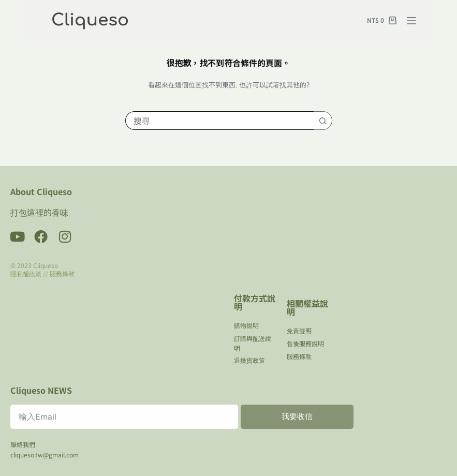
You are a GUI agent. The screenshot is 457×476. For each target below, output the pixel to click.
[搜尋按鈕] (323, 121)
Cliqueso (46, 265)
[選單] (411, 21)
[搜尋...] (219, 121)
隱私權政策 (26, 273)
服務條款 (62, 273)
